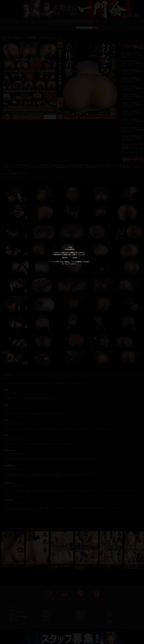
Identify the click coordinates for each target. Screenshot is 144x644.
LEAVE (75, 258)
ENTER (65, 258)
